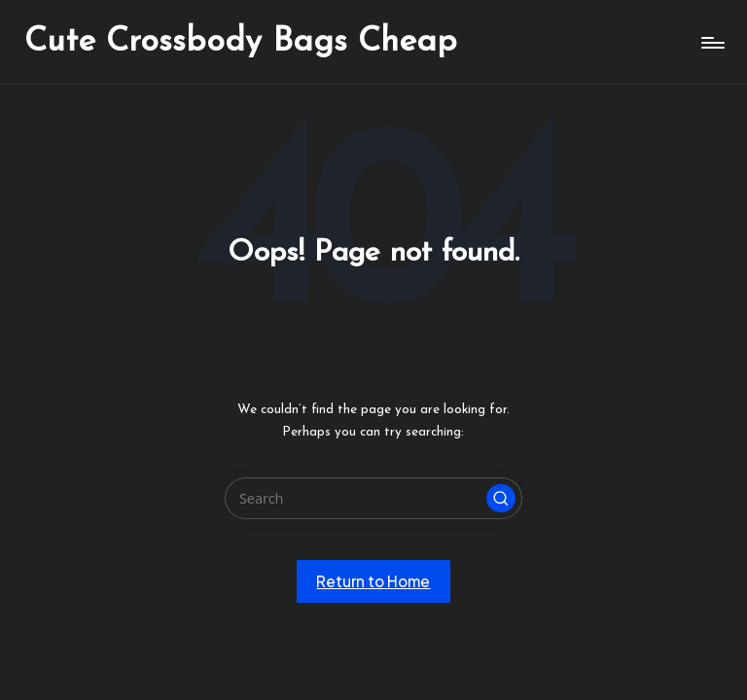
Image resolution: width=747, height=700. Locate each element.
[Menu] (711, 43)
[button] (501, 499)
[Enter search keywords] (373, 498)
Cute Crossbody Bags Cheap (241, 42)
